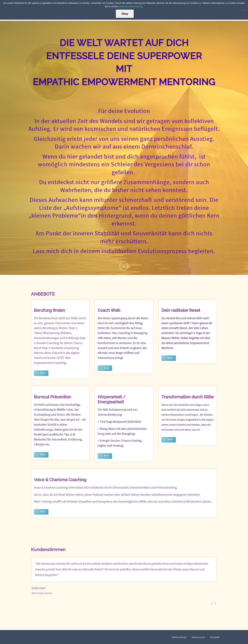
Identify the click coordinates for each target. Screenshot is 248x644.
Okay (125, 14)
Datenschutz (179, 637)
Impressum (198, 637)
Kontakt (215, 637)
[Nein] (244, 10)
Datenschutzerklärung (131, 6)
